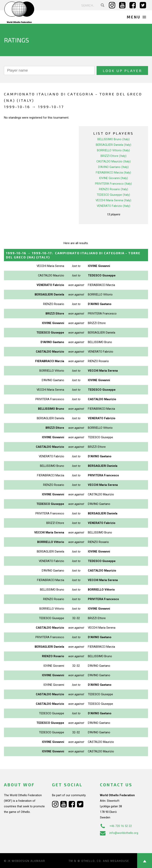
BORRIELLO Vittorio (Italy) (113, 150)
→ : (73, 255)
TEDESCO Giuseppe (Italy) (113, 195)
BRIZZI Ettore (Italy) (114, 156)
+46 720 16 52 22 (116, 826)
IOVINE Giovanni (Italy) (113, 178)
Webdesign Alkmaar (28, 861)
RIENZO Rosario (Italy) (114, 189)
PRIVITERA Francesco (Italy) (113, 184)
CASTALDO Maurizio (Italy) (114, 161)
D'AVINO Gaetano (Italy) (113, 167)
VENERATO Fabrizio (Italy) (114, 206)
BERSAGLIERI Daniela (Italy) (114, 145)
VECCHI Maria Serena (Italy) (113, 200)
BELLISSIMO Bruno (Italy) (114, 139)
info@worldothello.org (119, 833)
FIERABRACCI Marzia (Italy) (113, 173)
